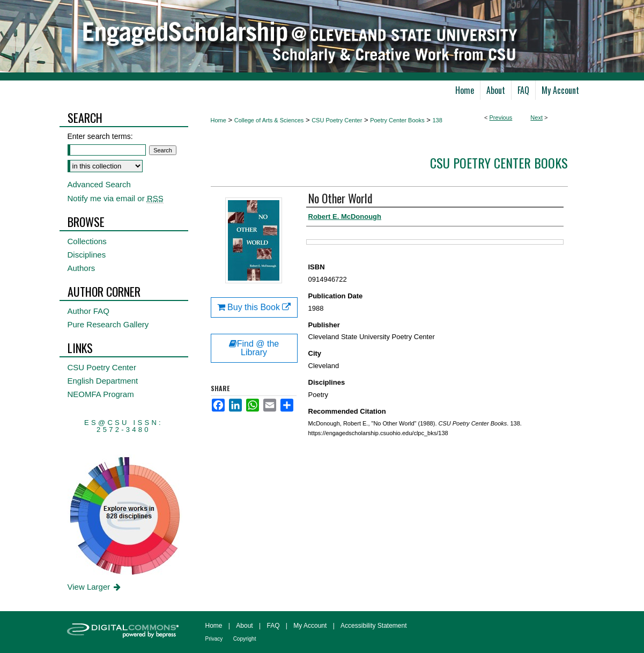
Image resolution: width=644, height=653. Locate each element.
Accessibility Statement (373, 626)
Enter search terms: (100, 136)
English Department (103, 381)
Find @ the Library (254, 348)
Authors (82, 268)
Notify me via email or (116, 198)
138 (438, 120)
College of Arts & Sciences (269, 120)
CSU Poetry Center (337, 120)
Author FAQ (88, 311)
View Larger (95, 587)
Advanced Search (99, 184)
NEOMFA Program (101, 394)
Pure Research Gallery (108, 324)
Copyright (245, 639)
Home (219, 120)
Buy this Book (254, 307)
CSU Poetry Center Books (499, 163)
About (244, 626)
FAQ (273, 626)
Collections (87, 241)
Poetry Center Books (397, 120)
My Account (310, 626)
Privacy (214, 639)
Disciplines (87, 255)
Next (536, 118)
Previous (501, 118)
